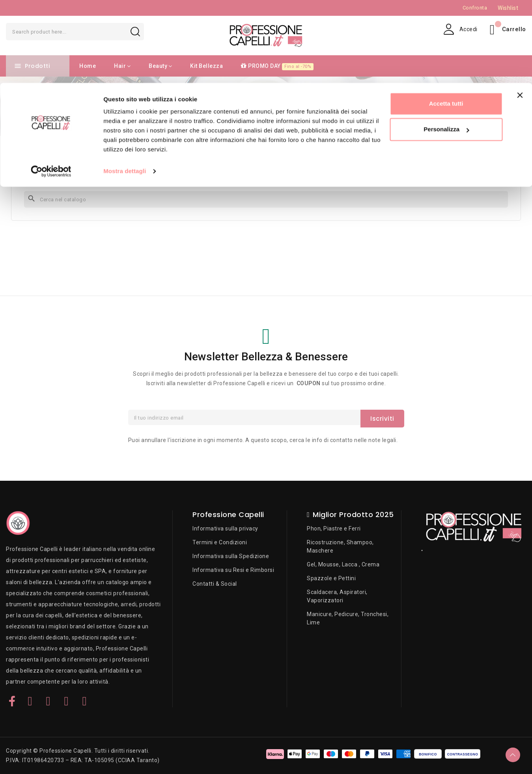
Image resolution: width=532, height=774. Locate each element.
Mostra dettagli (125, 88)
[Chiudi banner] (520, 12)
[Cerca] (266, 199)
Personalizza (446, 47)
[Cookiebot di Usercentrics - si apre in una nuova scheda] (51, 88)
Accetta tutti (446, 21)
